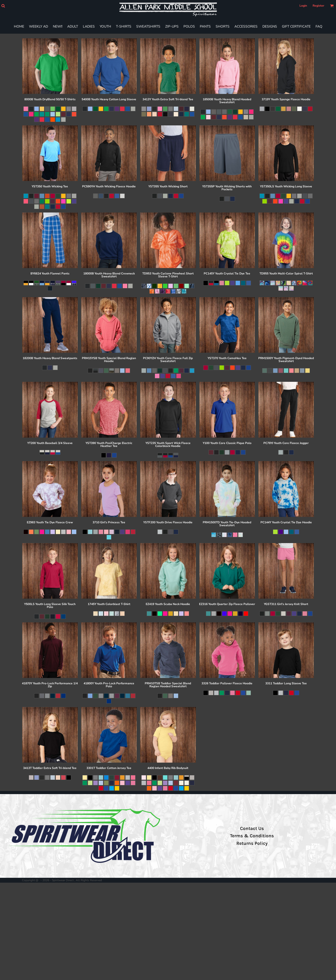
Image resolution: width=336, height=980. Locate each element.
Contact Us (252, 828)
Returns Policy (252, 843)
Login (303, 6)
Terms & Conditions (252, 836)
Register (318, 6)
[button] (3, 6)
